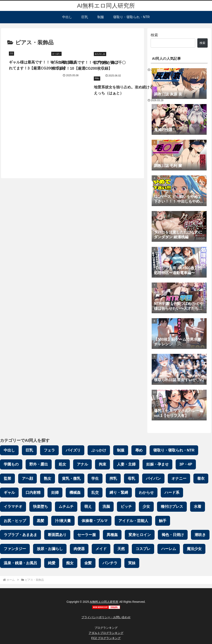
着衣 (201, 479)
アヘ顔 (27, 479)
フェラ (49, 450)
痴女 (70, 563)
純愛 (52, 563)
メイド (101, 549)
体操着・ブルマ (95, 521)
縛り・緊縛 (119, 493)
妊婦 (55, 493)
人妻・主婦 (126, 464)
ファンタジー (15, 549)
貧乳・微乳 (71, 479)
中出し (9, 450)
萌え (88, 507)
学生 (95, 479)
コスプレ (143, 549)
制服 (121, 450)
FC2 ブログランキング (106, 638)
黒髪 (40, 521)
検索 (154, 35)
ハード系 (172, 493)
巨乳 (29, 450)
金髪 (88, 563)
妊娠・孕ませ (157, 464)
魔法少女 (194, 549)
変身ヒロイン (140, 535)
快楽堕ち (40, 507)
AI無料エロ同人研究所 (104, 602)
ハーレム (169, 549)
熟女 (48, 479)
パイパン (153, 479)
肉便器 (79, 549)
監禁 (7, 479)
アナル (82, 464)
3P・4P (186, 464)
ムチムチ (66, 507)
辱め (139, 450)
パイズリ (73, 450)
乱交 (95, 493)
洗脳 (106, 507)
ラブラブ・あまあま (20, 535)
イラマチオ (13, 507)
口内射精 (33, 493)
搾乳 (113, 479)
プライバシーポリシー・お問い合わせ (106, 617)
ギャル (9, 493)
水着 (198, 507)
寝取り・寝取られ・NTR (174, 450)
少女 (146, 507)
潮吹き (200, 535)
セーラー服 (87, 535)
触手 (163, 521)
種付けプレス (172, 507)
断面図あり (57, 535)
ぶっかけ (99, 450)
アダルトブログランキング (106, 633)
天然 (121, 549)
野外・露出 (39, 464)
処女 (62, 464)
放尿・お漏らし (50, 549)
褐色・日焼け (173, 535)
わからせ (146, 493)
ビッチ (126, 507)
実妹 (132, 563)
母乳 (131, 479)
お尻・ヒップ (15, 521)
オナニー (179, 479)
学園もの (11, 464)
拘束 (102, 464)
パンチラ (110, 563)
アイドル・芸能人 (133, 521)
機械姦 (75, 493)
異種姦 (112, 535)
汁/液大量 (63, 521)
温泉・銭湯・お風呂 (20, 563)
